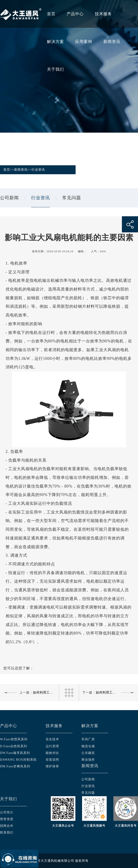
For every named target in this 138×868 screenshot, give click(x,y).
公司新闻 (9, 198)
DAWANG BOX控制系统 (18, 760)
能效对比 (52, 753)
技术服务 (103, 14)
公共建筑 (88, 753)
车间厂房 (88, 739)
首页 (51, 14)
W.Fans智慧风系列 (14, 739)
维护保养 (52, 766)
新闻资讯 (112, 42)
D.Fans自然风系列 (14, 746)
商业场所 (88, 760)
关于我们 (55, 69)
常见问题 (72, 198)
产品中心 (75, 14)
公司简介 (7, 812)
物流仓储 (88, 746)
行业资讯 (38, 170)
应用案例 (84, 42)
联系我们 (7, 833)
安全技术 (52, 739)
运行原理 (52, 746)
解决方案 (55, 42)
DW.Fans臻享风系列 (15, 753)
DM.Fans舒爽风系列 (15, 766)
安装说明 (52, 760)
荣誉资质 (7, 819)
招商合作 (7, 826)
